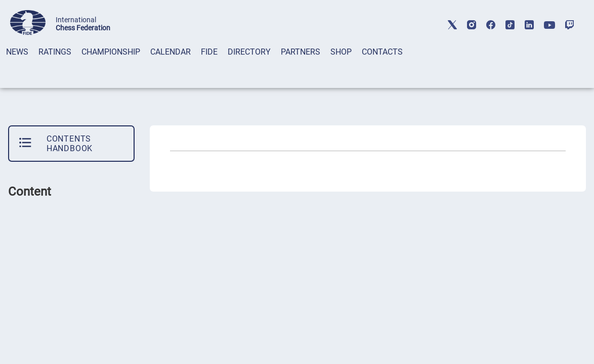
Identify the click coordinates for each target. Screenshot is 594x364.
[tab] (17, 65)
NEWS (17, 52)
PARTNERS (301, 52)
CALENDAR (171, 52)
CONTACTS (382, 52)
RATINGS (55, 52)
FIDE (209, 52)
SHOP (341, 52)
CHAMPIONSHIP (111, 52)
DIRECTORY (249, 52)
